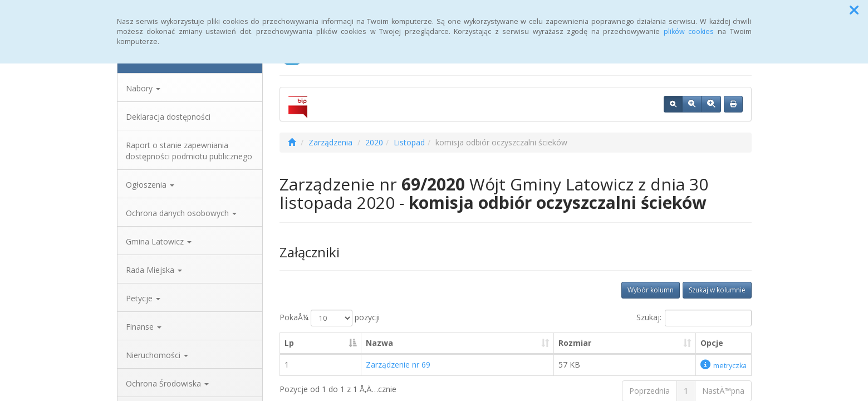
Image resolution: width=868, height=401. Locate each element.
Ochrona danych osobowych (181, 213)
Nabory (143, 88)
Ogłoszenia (150, 185)
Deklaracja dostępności (168, 117)
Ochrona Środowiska (167, 383)
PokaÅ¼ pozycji (330, 318)
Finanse (144, 327)
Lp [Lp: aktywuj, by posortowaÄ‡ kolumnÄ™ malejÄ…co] (289, 343)
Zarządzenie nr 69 (398, 365)
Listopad (409, 142)
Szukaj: (694, 318)
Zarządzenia (330, 142)
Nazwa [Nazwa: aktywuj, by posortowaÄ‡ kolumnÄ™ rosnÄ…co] (379, 343)
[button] (854, 10)
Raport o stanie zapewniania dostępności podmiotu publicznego (189, 151)
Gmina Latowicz (159, 241)
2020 (374, 142)
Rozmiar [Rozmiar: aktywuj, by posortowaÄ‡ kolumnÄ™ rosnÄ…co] (575, 343)
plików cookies (689, 31)
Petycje (143, 298)
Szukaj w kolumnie (717, 290)
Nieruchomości (157, 355)
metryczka (724, 366)
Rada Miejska (154, 270)
